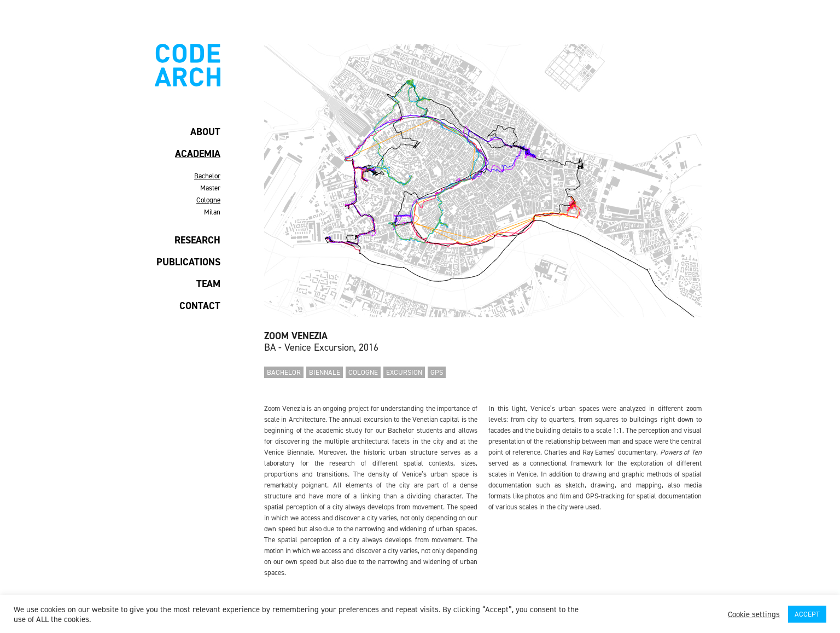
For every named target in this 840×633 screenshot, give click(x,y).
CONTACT (200, 306)
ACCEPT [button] (807, 614)
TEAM (208, 284)
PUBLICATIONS (188, 262)
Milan (212, 212)
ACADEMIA (198, 154)
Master (210, 188)
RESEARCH (197, 240)
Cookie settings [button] (754, 614)
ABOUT (205, 132)
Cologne (208, 200)
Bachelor (207, 176)
